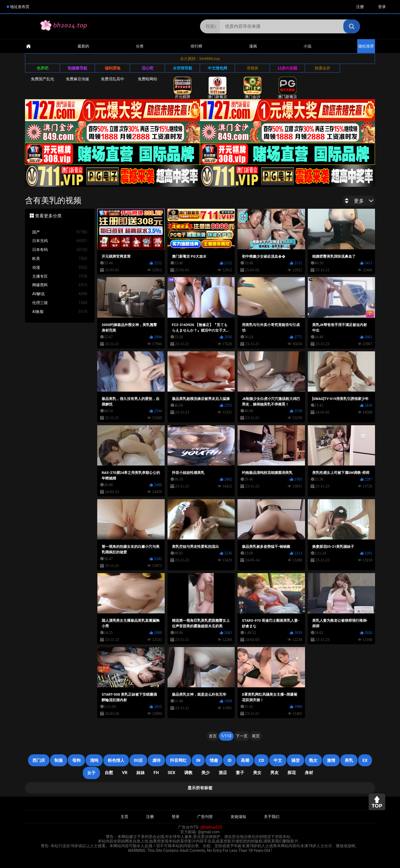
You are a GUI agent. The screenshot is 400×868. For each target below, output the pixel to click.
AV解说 (60, 294)
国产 (60, 232)
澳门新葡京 (217, 88)
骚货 (296, 760)
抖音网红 (178, 760)
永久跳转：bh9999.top (200, 59)
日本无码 (60, 241)
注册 (360, 7)
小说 (307, 46)
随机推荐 (366, 46)
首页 (213, 736)
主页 (124, 817)
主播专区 (60, 276)
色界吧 (42, 68)
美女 (257, 773)
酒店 (223, 773)
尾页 (256, 736)
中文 (278, 760)
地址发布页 (20, 7)
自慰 (109, 773)
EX (365, 760)
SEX (172, 773)
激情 (331, 760)
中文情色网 (217, 68)
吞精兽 (252, 68)
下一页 (242, 736)
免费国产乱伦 (42, 79)
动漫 (60, 268)
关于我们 (272, 817)
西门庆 (39, 760)
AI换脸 (60, 312)
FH (156, 773)
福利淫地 (112, 68)
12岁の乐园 (287, 68)
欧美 (60, 259)
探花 (292, 773)
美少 (206, 773)
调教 (188, 773)
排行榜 (196, 46)
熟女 (313, 760)
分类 (140, 46)
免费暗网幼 (147, 79)
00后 (138, 760)
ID (229, 760)
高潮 (245, 760)
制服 (59, 760)
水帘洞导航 (182, 68)
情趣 (214, 760)
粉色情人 (116, 760)
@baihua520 (211, 827)
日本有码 (60, 250)
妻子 (240, 773)
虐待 (156, 760)
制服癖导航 (77, 68)
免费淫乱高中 (112, 79)
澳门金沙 (252, 88)
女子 (91, 773)
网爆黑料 (60, 285)
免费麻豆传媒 (77, 79)
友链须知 (238, 817)
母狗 (76, 760)
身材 (309, 773)
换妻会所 (322, 68)
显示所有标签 (200, 788)
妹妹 (141, 773)
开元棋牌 (182, 88)
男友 (274, 773)
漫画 (253, 46)
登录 (382, 7)
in (198, 760)
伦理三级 (60, 303)
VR (125, 773)
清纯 (94, 760)
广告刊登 (205, 817)
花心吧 (147, 68)
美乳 (349, 760)
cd (261, 760)
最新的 (83, 46)
